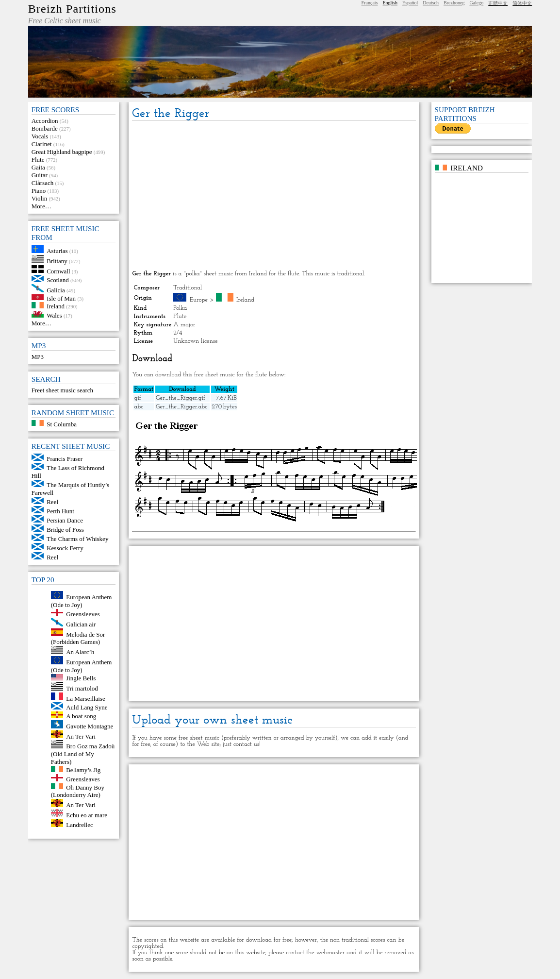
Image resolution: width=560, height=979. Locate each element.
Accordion (45, 121)
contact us (246, 744)
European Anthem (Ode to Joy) (82, 601)
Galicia (56, 290)
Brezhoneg (454, 3)
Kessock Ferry (65, 548)
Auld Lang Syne (87, 707)
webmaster (331, 953)
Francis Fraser (65, 459)
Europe (199, 300)
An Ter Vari (81, 736)
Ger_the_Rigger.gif (181, 398)
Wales (54, 315)
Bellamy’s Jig (83, 770)
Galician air (81, 624)
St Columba (62, 424)
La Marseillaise (86, 698)
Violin (39, 198)
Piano (39, 191)
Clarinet (42, 144)
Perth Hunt (60, 511)
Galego (476, 3)
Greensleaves (83, 779)
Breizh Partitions (72, 9)
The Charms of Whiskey (77, 539)
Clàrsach (42, 183)
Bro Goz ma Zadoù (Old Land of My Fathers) (83, 754)
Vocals (40, 136)
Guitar (40, 175)
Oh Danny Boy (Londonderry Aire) (78, 791)
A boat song (81, 716)
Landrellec (80, 825)
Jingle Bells (81, 678)
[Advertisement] (274, 196)
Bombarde (45, 128)
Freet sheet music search (62, 390)
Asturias (57, 251)
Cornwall (58, 271)
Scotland (58, 280)
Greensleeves (83, 614)
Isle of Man (61, 298)
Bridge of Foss (65, 530)
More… (41, 206)
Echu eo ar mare (87, 815)
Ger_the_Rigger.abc (181, 407)
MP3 (38, 357)
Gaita (38, 167)
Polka (180, 308)
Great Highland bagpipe (62, 152)
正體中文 (498, 3)
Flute (38, 160)
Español (410, 3)
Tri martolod (82, 688)
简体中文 (522, 3)
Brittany (57, 261)
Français (370, 3)
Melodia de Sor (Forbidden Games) (78, 638)
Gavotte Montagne (90, 726)
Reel (52, 502)
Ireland (56, 306)
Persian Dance (65, 520)
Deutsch (431, 3)
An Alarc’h (80, 652)
